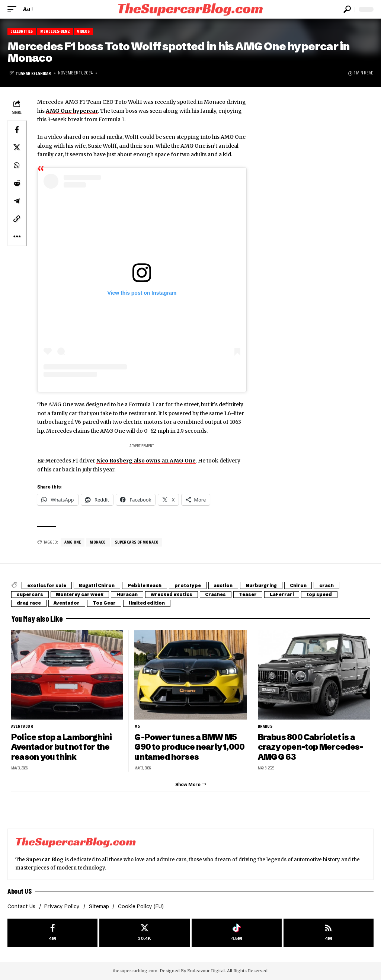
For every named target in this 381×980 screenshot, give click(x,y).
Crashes (223, 594)
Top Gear (108, 603)
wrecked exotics (177, 594)
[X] (144, 933)
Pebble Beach (148, 585)
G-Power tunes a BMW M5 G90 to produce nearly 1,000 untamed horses (190, 747)
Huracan (131, 594)
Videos (85, 31)
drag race (29, 603)
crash (335, 585)
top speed (331, 594)
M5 (137, 726)
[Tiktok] (237, 933)
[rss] (329, 933)
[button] (14, 9)
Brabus (265, 726)
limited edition (152, 603)
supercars (31, 594)
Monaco (98, 542)
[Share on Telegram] (17, 201)
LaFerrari (292, 594)
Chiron (306, 585)
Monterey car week (82, 594)
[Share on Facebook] (17, 129)
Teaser (256, 594)
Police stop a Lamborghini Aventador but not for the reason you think (62, 747)
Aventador (69, 603)
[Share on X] (17, 147)
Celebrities (22, 31)
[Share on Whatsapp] (17, 165)
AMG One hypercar (72, 111)
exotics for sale (47, 585)
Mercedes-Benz (55, 31)
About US (19, 891)
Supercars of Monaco (137, 542)
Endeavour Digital (206, 971)
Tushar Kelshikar (33, 73)
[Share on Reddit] (17, 183)
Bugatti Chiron (99, 585)
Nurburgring (268, 585)
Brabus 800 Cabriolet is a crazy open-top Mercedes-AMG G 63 (310, 747)
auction (229, 585)
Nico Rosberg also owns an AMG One (146, 461)
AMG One (73, 542)
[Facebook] (52, 933)
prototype (193, 585)
